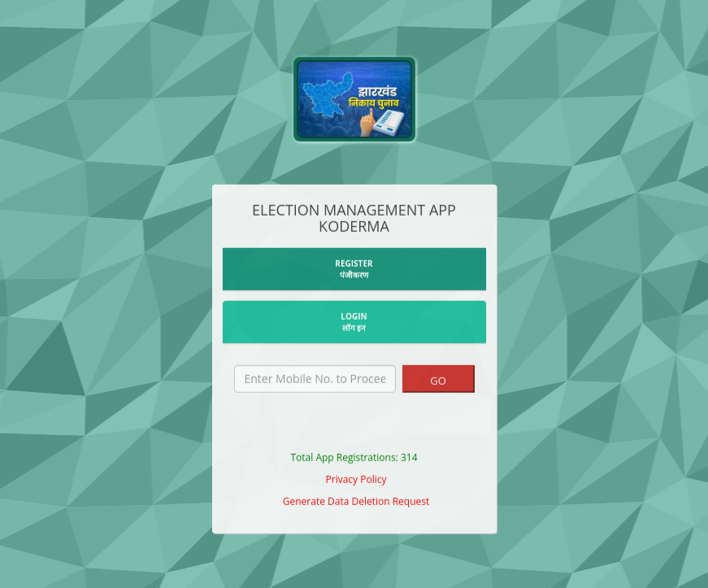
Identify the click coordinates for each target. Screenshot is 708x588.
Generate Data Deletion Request (356, 503)
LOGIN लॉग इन (354, 324)
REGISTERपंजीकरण (354, 271)
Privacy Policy (356, 481)
